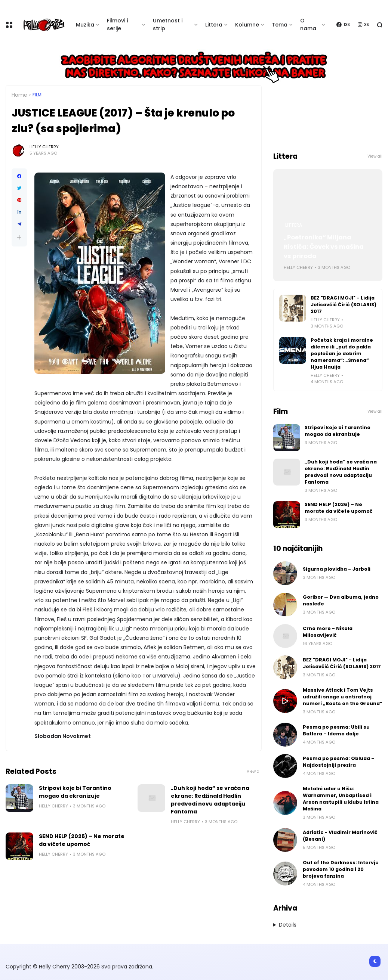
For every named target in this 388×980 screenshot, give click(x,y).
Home (19, 95)
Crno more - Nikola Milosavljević (328, 632)
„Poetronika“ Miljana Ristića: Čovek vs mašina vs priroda (324, 247)
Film (37, 95)
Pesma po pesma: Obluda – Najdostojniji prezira (339, 762)
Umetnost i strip (168, 24)
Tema (280, 25)
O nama (308, 24)
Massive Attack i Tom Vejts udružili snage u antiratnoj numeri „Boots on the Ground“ (343, 697)
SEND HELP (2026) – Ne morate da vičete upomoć (82, 840)
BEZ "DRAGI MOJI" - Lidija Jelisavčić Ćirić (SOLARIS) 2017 (344, 305)
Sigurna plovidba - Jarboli (337, 569)
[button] (19, 237)
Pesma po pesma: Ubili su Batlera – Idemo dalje (336, 730)
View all (254, 771)
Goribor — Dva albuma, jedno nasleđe (341, 600)
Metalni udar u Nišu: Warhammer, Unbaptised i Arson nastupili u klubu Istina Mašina (341, 799)
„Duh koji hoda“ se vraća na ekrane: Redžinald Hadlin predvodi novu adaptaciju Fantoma (210, 800)
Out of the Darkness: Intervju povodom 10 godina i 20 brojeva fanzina (341, 869)
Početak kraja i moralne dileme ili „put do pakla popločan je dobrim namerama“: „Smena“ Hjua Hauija (342, 353)
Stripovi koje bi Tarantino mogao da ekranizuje (75, 792)
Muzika (85, 25)
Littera (214, 25)
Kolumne (247, 25)
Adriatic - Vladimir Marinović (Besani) (340, 836)
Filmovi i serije (117, 24)
